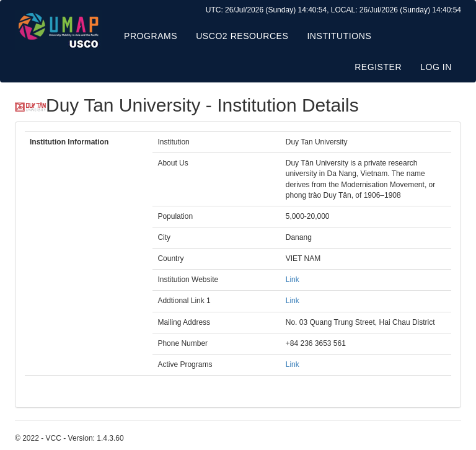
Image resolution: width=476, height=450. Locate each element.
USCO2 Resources (242, 36)
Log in (436, 67)
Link (293, 280)
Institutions (339, 36)
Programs (151, 36)
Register (378, 67)
